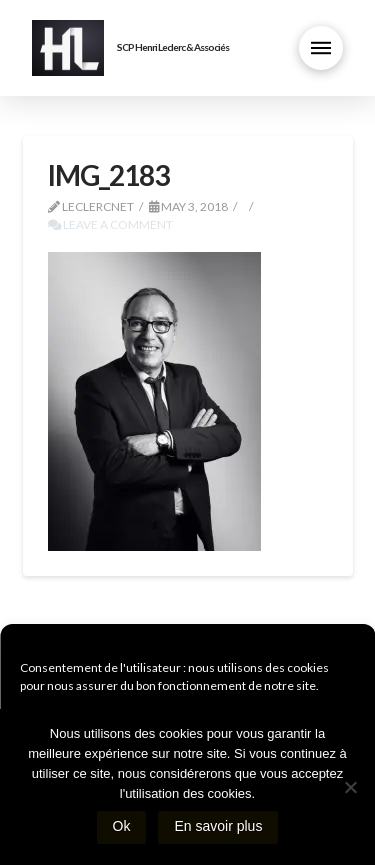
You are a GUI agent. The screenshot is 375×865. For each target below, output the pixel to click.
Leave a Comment (110, 224)
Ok (122, 826)
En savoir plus (218, 826)
